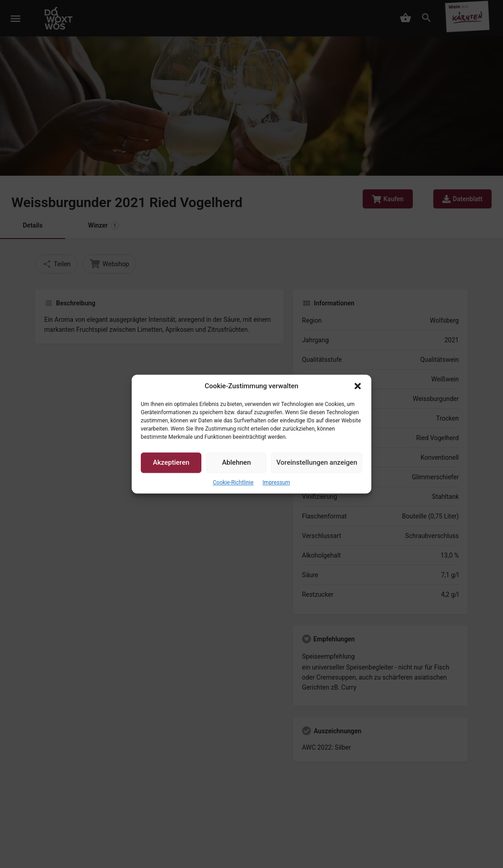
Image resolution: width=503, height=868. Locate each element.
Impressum (276, 482)
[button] (358, 386)
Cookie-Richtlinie (233, 482)
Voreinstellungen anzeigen (317, 463)
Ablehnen (236, 463)
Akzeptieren (171, 463)
